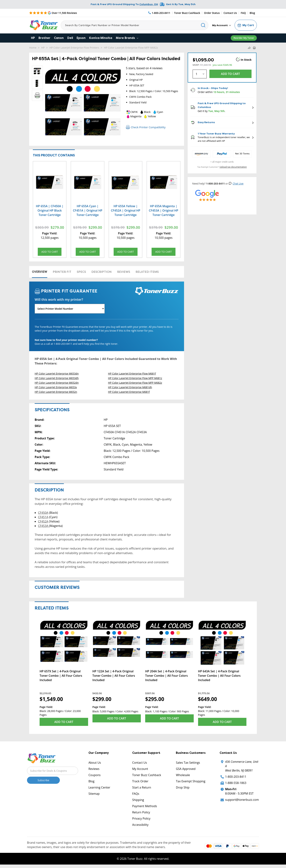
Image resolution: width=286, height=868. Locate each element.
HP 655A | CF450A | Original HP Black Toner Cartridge (50, 210)
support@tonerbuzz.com (242, 800)
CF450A (43, 513)
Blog (252, 13)
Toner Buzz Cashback (187, 13)
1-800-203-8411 (236, 777)
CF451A (43, 518)
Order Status (212, 13)
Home (33, 48)
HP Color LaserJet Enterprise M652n (56, 392)
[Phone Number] (159, 13)
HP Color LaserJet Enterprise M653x (56, 388)
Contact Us (230, 13)
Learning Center (99, 788)
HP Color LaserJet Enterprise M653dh (57, 379)
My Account (222, 25)
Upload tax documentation (233, 167)
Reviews (124, 272)
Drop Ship (183, 788)
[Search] (135, 25)
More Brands (127, 38)
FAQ (243, 13)
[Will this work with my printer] (70, 309)
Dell (70, 38)
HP (33, 38)
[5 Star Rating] (53, 13)
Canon (59, 38)
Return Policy (141, 813)
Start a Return (142, 788)
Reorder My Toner (244, 38)
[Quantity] (200, 74)
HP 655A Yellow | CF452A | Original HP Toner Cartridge (126, 210)
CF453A (43, 526)
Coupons (94, 775)
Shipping (138, 800)
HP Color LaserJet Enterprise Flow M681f (132, 374)
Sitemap (94, 794)
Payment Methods (145, 806)
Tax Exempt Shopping (191, 782)
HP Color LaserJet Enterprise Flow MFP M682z (131, 48)
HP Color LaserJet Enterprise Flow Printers (74, 48)
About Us (95, 763)
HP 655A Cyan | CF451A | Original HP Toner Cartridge (88, 210)
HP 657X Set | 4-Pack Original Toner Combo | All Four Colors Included (61, 676)
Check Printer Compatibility (146, 127)
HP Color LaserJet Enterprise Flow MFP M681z (135, 379)
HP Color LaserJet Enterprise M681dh (130, 388)
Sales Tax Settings (188, 763)
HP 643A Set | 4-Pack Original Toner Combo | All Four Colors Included (219, 676)
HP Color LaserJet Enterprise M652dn (57, 383)
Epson (81, 38)
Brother (44, 38)
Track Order (140, 782)
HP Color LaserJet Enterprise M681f (129, 392)
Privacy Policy (141, 819)
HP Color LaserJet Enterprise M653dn (57, 374)
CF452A (43, 522)
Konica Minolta (101, 38)
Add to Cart (50, 252)
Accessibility (140, 825)
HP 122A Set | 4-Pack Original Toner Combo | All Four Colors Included (114, 676)
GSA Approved (186, 769)
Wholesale (183, 775)
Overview (40, 272)
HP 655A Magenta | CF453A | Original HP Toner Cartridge (164, 210)
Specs (81, 272)
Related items (147, 272)
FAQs (136, 794)
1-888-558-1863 (236, 783)
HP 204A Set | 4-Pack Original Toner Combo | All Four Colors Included (166, 676)
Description (102, 272)
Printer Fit (62, 272)
